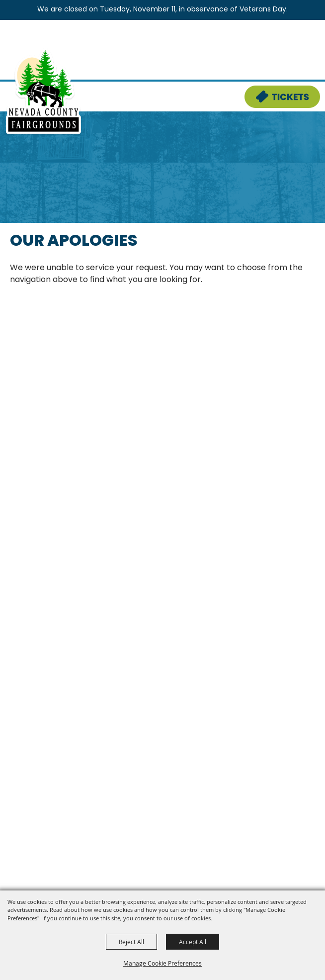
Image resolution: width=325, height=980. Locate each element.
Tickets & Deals (276, 92)
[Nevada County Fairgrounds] (43, 92)
